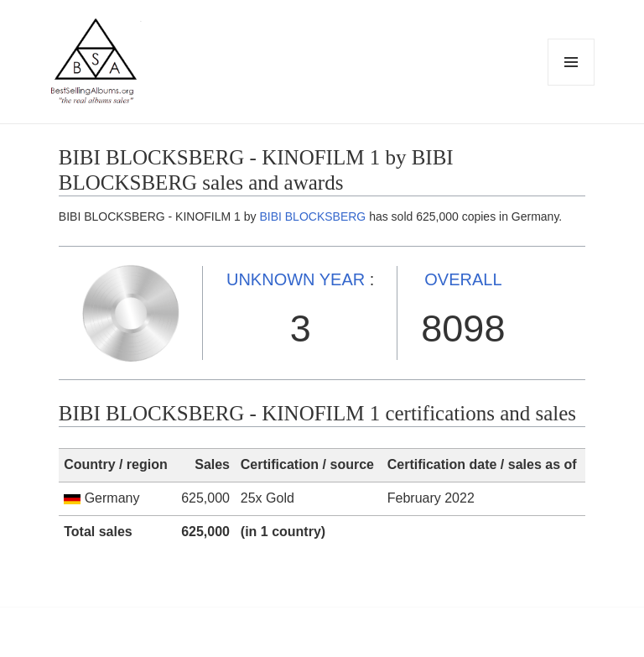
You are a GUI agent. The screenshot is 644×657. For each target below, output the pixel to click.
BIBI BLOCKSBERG (312, 216)
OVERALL (463, 279)
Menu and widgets (571, 85)
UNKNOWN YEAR (296, 279)
